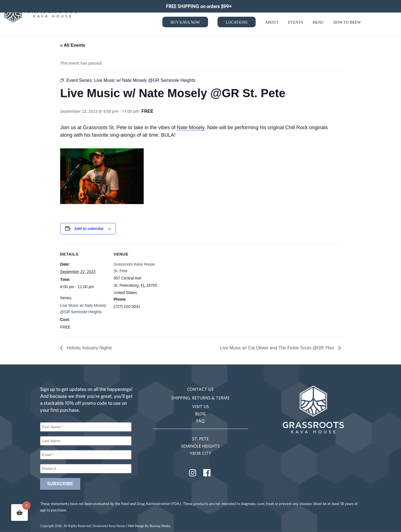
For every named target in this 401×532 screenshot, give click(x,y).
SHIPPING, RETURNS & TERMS (200, 398)
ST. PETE (200, 439)
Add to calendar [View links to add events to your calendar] (89, 229)
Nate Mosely (191, 128)
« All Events (73, 45)
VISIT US (200, 406)
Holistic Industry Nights (89, 348)
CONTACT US (200, 389)
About (272, 23)
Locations (237, 23)
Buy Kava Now (185, 23)
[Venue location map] (196, 282)
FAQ (200, 421)
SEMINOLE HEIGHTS (200, 446)
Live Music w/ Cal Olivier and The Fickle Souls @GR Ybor (278, 348)
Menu (318, 23)
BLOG (200, 414)
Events (295, 23)
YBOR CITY (200, 453)
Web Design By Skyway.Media (149, 526)
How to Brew (347, 23)
